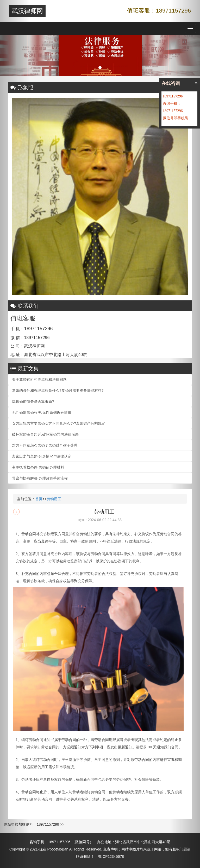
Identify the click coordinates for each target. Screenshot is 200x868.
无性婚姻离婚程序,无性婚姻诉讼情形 (42, 412)
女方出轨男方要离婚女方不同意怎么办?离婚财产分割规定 (59, 423)
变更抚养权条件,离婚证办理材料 (38, 467)
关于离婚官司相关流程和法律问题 (39, 380)
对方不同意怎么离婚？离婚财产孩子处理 (45, 445)
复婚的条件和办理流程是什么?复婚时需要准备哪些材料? (58, 391)
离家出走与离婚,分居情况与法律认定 (42, 456)
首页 (39, 499)
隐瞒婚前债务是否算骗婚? (33, 401)
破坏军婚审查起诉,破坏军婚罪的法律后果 (45, 434)
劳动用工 (54, 499)
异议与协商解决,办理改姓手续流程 (40, 478)
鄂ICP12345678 (111, 857)
